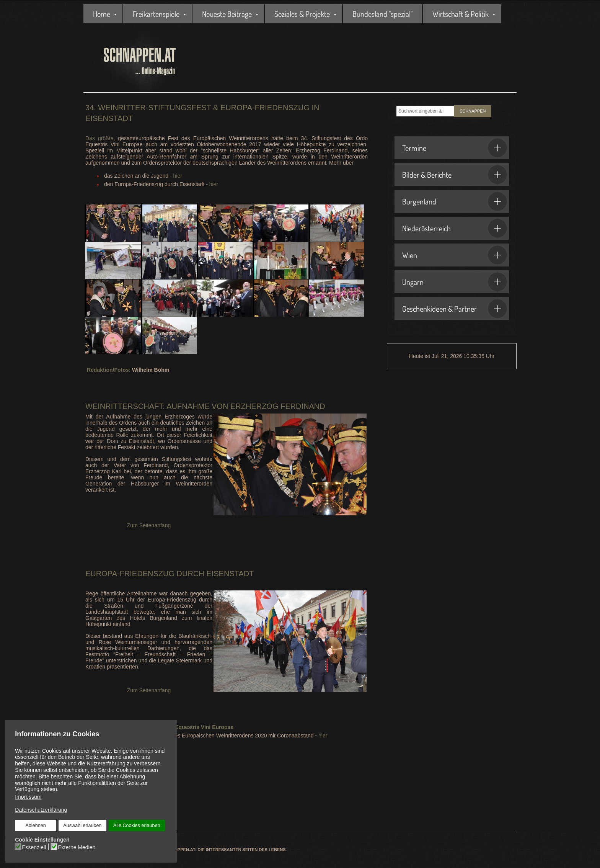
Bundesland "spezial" (382, 14)
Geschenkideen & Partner (455, 309)
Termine (455, 148)
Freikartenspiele (156, 14)
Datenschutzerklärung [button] (41, 810)
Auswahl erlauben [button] (82, 825)
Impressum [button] (28, 797)
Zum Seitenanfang (149, 525)
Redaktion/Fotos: (109, 370)
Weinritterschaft (124, 406)
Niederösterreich (455, 228)
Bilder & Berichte (455, 175)
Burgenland (455, 201)
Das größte (99, 138)
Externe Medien (77, 847)
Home (102, 14)
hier (178, 176)
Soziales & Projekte (302, 14)
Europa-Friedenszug (130, 574)
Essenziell (34, 847)
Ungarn (455, 282)
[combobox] (425, 111)
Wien (455, 255)
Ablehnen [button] (36, 825)
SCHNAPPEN (473, 111)
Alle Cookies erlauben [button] (137, 825)
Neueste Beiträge (227, 14)
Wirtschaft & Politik (461, 14)
